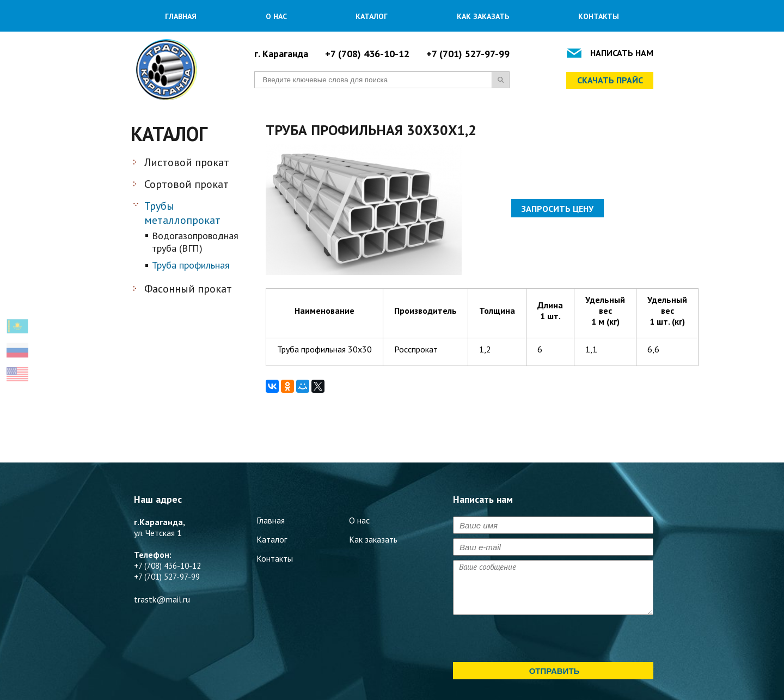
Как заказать (483, 16)
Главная (181, 16)
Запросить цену (558, 209)
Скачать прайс (610, 80)
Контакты (599, 16)
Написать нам (622, 53)
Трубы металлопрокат (182, 213)
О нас (276, 16)
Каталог (372, 16)
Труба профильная (191, 265)
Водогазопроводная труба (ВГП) (195, 242)
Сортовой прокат (186, 184)
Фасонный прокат (188, 289)
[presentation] (536, 641)
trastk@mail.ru (162, 599)
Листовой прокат (187, 162)
